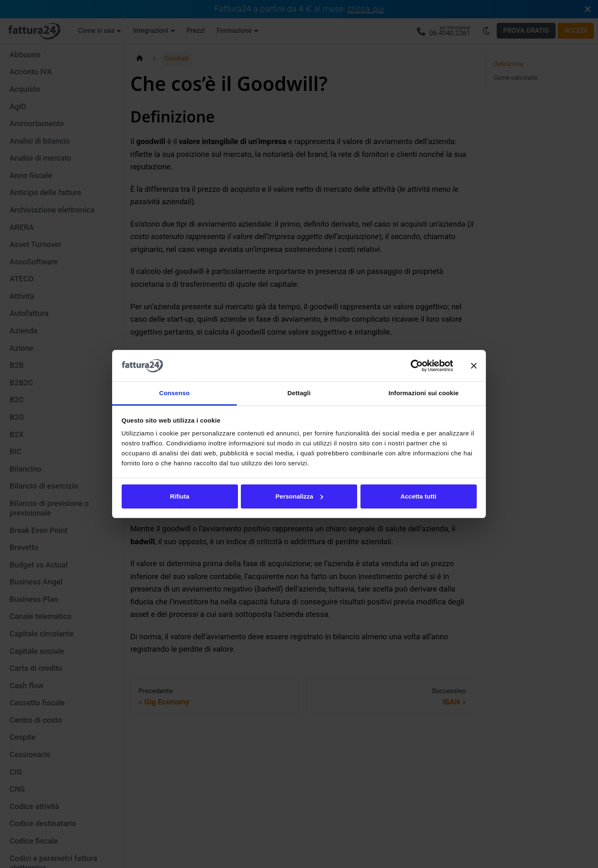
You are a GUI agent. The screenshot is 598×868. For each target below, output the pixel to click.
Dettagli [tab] (299, 393)
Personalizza (299, 496)
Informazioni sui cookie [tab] (424, 393)
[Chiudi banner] (474, 366)
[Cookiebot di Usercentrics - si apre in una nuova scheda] (417, 366)
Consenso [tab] (174, 393)
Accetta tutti (418, 496)
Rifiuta (180, 496)
